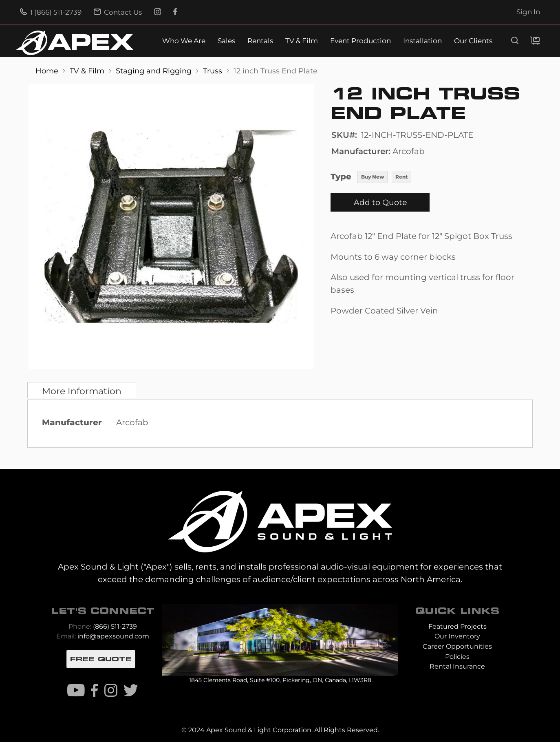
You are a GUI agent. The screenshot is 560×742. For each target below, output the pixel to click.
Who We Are (184, 41)
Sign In (528, 12)
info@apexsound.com (113, 636)
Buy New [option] (373, 177)
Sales (226, 41)
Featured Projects (457, 626)
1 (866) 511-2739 (51, 12)
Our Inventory (457, 636)
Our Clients (473, 41)
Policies (457, 657)
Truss (214, 71)
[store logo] (75, 43)
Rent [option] (401, 177)
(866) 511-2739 (115, 626)
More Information (82, 391)
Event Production (360, 41)
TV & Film (302, 41)
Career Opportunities (457, 646)
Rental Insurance (457, 666)
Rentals (260, 41)
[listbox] (384, 178)
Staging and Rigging (155, 71)
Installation (422, 41)
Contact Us (118, 12)
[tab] (82, 390)
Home (48, 71)
